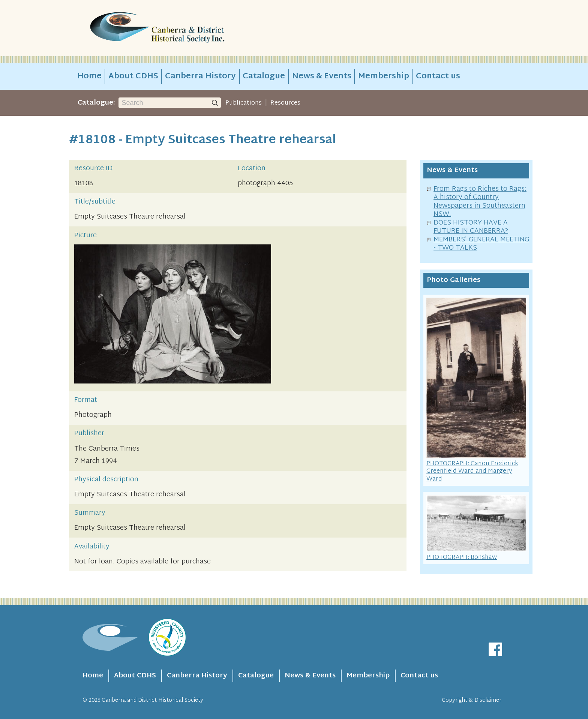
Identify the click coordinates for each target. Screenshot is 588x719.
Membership (384, 76)
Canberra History (200, 76)
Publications (244, 103)
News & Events (322, 76)
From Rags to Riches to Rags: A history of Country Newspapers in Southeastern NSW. (480, 202)
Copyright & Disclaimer (472, 700)
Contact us (438, 76)
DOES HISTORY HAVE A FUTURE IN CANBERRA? (471, 227)
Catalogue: (96, 103)
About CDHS (133, 76)
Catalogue (264, 76)
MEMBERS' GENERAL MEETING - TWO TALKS (481, 244)
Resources (285, 103)
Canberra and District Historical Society (152, 700)
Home (89, 76)
